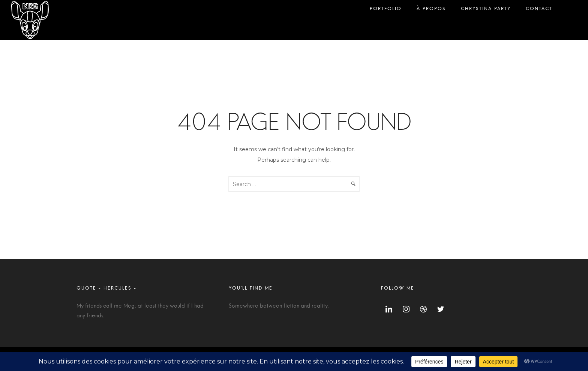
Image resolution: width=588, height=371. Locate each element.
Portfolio (386, 10)
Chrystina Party (486, 10)
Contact (539, 10)
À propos (431, 10)
